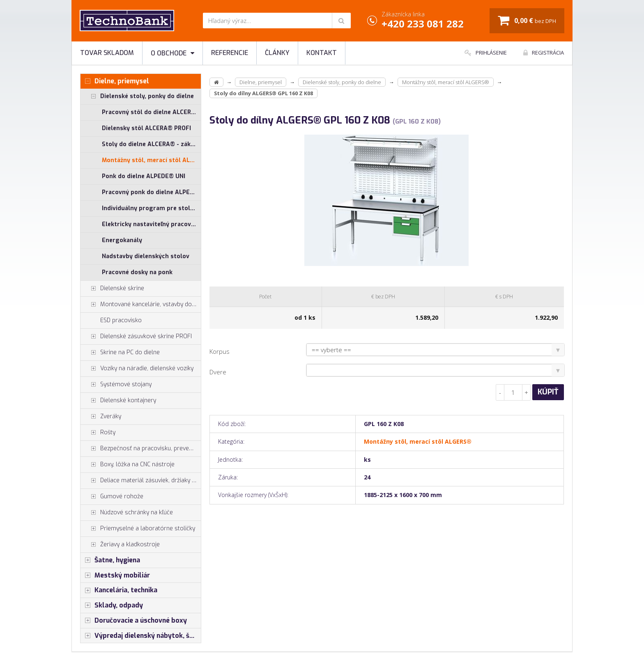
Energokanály (122, 240)
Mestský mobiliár (115, 575)
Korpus (220, 351)
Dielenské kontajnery (118, 401)
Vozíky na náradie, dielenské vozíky (137, 369)
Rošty (98, 433)
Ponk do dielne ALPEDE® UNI (144, 176)
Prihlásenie (486, 53)
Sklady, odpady (112, 605)
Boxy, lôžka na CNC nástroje (128, 465)
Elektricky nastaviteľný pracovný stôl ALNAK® (151, 224)
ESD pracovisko (121, 320)
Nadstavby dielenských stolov (146, 256)
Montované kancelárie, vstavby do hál (141, 305)
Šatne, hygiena (110, 560)
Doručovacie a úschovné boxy (134, 621)
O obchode (172, 53)
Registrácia (544, 53)
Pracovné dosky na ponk (137, 272)
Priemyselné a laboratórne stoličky (138, 529)
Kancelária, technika (119, 590)
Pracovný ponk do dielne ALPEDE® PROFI (151, 192)
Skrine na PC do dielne (120, 353)
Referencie (230, 53)
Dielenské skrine (112, 289)
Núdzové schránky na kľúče (127, 513)
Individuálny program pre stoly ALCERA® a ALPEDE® (151, 208)
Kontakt (322, 53)
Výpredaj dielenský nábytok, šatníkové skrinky (141, 636)
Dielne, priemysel (115, 81)
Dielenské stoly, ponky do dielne (137, 96)
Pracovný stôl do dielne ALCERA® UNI (151, 112)
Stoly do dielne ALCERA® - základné (151, 144)
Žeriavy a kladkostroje (120, 545)
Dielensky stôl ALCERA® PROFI (146, 128)
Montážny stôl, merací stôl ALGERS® (151, 160)
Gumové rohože (112, 497)
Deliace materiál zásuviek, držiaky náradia (141, 481)
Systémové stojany (116, 385)
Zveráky (101, 417)
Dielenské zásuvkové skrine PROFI (136, 337)
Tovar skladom (107, 53)
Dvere (218, 372)
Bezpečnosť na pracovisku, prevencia (140, 449)
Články (277, 53)
